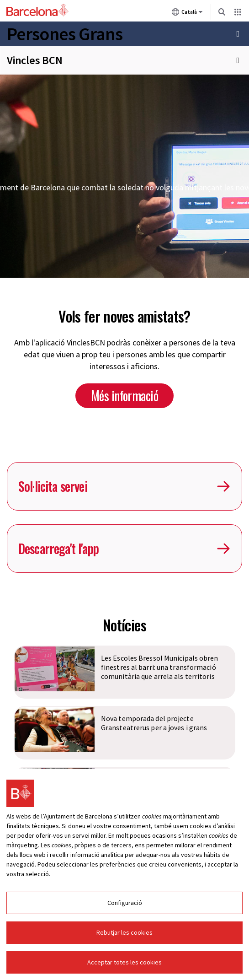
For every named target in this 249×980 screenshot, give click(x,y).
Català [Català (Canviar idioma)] (187, 14)
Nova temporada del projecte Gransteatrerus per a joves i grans (154, 723)
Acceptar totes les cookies (124, 964)
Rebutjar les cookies (124, 934)
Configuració (125, 904)
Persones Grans (65, 34)
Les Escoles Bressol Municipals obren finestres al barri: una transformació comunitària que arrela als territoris (160, 667)
